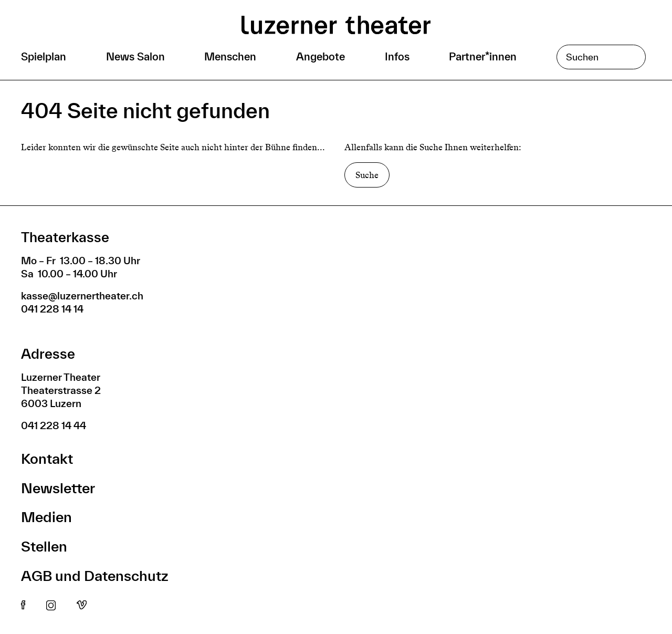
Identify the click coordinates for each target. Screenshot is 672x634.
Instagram (51, 606)
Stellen (44, 546)
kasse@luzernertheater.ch (82, 296)
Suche (367, 175)
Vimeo (82, 606)
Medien (46, 517)
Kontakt (47, 458)
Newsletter (58, 488)
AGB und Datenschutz (95, 575)
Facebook (23, 606)
